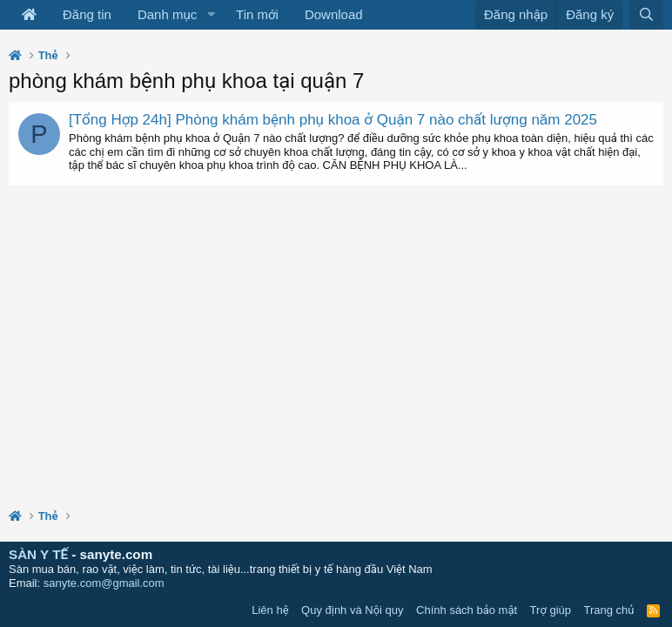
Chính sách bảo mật (467, 610)
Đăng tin (87, 14)
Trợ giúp (551, 610)
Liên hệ (270, 610)
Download (334, 14)
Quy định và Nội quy (353, 610)
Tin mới (257, 14)
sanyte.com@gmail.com (104, 583)
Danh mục (167, 14)
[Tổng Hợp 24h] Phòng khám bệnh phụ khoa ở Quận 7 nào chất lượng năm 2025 (333, 120)
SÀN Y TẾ (38, 554)
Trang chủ (609, 610)
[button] (211, 15)
